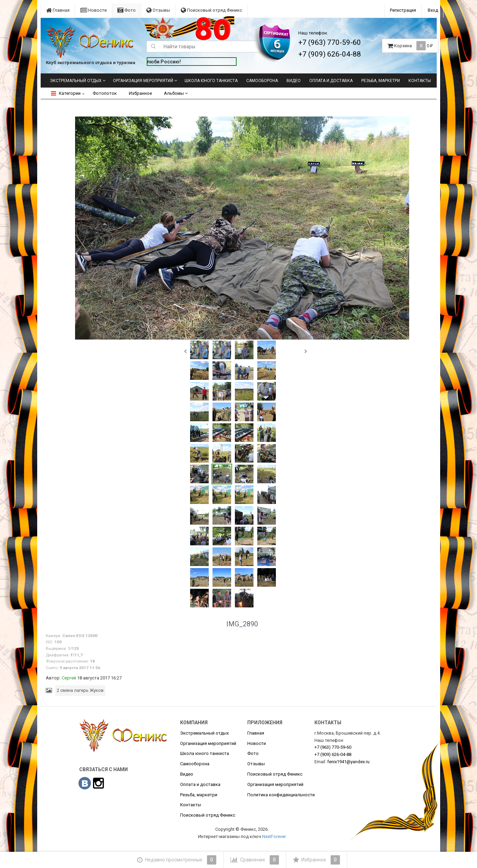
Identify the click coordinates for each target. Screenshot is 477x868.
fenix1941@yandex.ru (348, 762)
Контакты (420, 81)
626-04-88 (333, 754)
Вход (433, 10)
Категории (66, 93)
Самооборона (262, 81)
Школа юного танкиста (211, 81)
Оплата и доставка (331, 81)
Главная (58, 10)
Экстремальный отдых (76, 81)
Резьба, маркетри (381, 81)
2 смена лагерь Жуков (80, 690)
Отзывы (158, 10)
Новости (94, 10)
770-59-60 (333, 747)
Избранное (140, 93)
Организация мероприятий (143, 81)
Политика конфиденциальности (281, 795)
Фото (127, 10)
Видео (294, 81)
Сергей (69, 678)
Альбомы (176, 93)
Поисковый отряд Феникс (211, 10)
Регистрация (403, 10)
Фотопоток (105, 93)
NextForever (274, 836)
